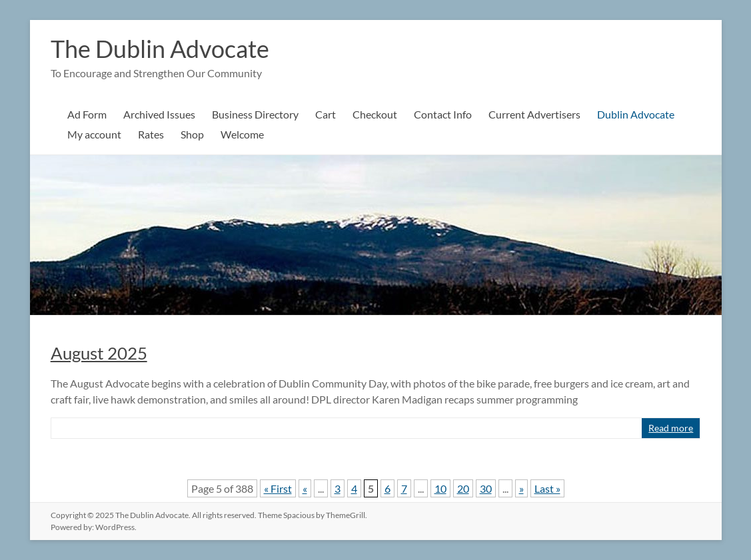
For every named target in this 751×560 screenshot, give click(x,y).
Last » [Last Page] (547, 488)
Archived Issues (159, 114)
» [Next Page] (521, 488)
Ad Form (87, 114)
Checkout (375, 114)
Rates (151, 134)
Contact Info (443, 114)
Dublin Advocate (636, 114)
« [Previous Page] (305, 488)
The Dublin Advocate (160, 49)
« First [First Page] (278, 488)
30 (486, 488)
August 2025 (99, 353)
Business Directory (255, 114)
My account (94, 134)
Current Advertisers (534, 114)
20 (463, 488)
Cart (326, 114)
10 (440, 488)
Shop (192, 134)
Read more (671, 428)
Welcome (242, 134)
